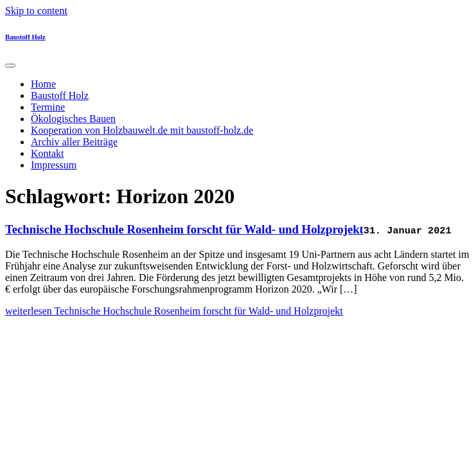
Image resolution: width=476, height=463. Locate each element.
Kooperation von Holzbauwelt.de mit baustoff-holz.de (142, 130)
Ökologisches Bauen (73, 119)
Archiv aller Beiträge (74, 142)
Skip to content (36, 11)
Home (43, 84)
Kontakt (48, 153)
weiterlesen (174, 311)
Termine (48, 107)
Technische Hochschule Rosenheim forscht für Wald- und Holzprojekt (184, 229)
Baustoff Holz (25, 37)
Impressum (54, 165)
